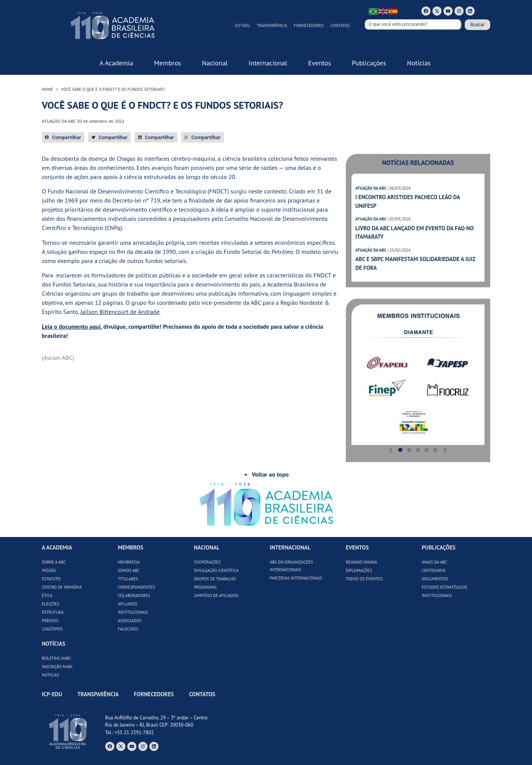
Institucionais (133, 612)
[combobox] (413, 25)
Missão (49, 570)
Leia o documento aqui (71, 326)
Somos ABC (129, 570)
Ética (47, 596)
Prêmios (50, 621)
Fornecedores (309, 25)
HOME (47, 89)
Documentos (435, 579)
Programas (205, 587)
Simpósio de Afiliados (216, 596)
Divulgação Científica (216, 570)
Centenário (434, 570)
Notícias (50, 675)
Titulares (128, 579)
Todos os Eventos (364, 579)
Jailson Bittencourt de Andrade (120, 312)
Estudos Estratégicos (445, 587)
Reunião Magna (361, 562)
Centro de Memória (62, 587)
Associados (130, 621)
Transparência (272, 25)
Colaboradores (134, 596)
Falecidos (128, 629)
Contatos (340, 25)
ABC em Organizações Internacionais (291, 566)
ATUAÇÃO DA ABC (371, 188)
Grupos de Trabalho (215, 579)
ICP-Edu (242, 25)
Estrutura (53, 612)
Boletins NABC (57, 658)
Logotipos (52, 629)
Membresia (129, 562)
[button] (63, 137)
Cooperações (207, 562)
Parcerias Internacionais (296, 578)
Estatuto (51, 579)
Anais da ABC (435, 562)
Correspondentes (136, 587)
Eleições (51, 604)
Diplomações (359, 570)
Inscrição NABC (57, 667)
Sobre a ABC (54, 562)
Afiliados (127, 604)
